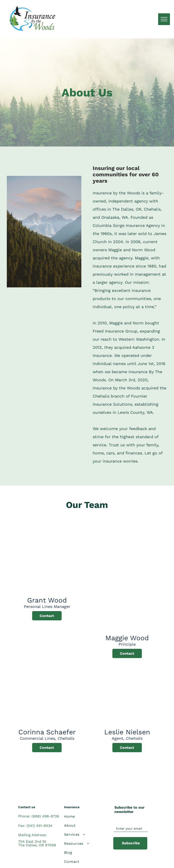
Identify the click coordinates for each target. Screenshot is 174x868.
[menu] (164, 19)
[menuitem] (85, 817)
